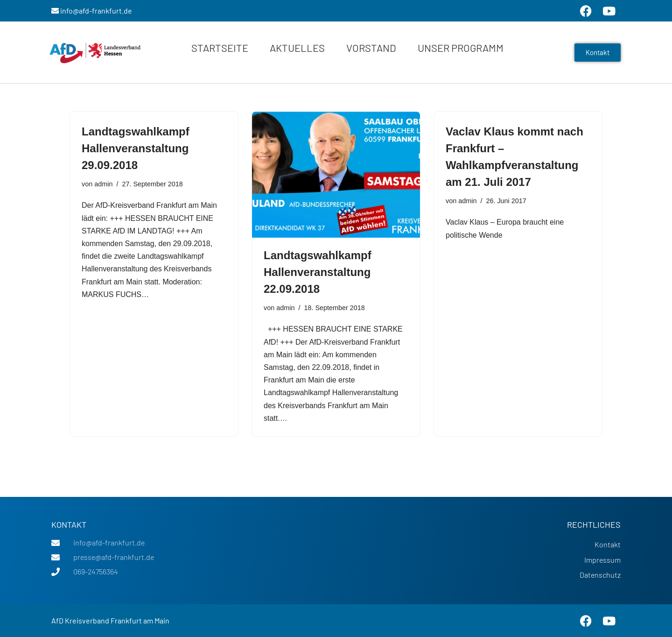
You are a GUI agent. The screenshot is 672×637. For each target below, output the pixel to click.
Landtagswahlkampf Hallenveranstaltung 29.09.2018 (136, 148)
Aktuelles (297, 48)
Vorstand (371, 48)
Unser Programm (461, 48)
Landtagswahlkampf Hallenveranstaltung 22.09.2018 (318, 272)
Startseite (220, 48)
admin (103, 184)
